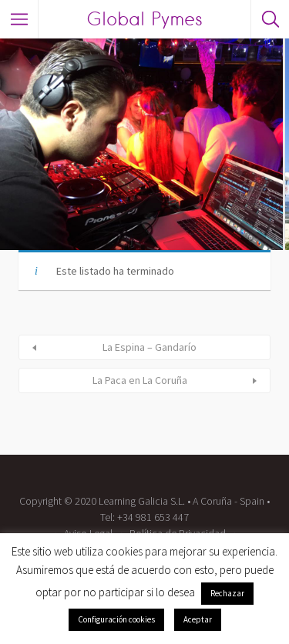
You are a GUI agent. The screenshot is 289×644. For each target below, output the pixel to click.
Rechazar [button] (227, 593)
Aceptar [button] (198, 619)
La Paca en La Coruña (140, 380)
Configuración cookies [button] (116, 619)
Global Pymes (144, 19)
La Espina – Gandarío (150, 347)
